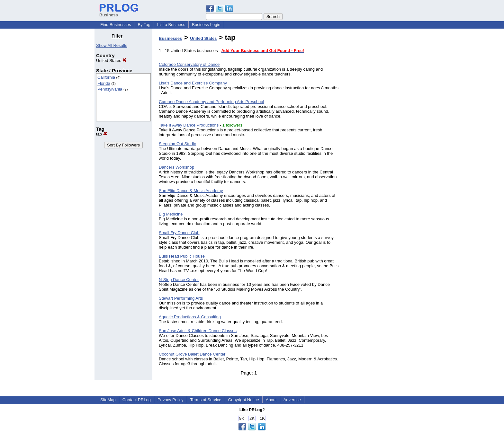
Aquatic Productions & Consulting (190, 317)
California (106, 77)
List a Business (171, 25)
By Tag (144, 25)
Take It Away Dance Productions (189, 125)
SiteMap (108, 400)
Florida (104, 83)
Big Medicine (171, 214)
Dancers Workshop (176, 167)
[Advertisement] (377, 130)
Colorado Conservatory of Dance (189, 64)
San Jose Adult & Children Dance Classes (198, 331)
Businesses (170, 38)
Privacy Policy (171, 400)
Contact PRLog (137, 400)
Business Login (206, 25)
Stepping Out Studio (177, 144)
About (271, 400)
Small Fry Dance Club (179, 233)
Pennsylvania (110, 89)
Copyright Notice (244, 400)
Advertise (292, 400)
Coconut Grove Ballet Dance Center (192, 354)
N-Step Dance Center (179, 280)
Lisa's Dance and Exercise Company (193, 83)
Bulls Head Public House (182, 256)
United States (111, 61)
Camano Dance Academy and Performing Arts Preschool (211, 102)
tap (102, 134)
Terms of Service (206, 400)
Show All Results (112, 45)
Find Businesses (116, 25)
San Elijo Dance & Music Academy (191, 191)
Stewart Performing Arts (181, 298)
